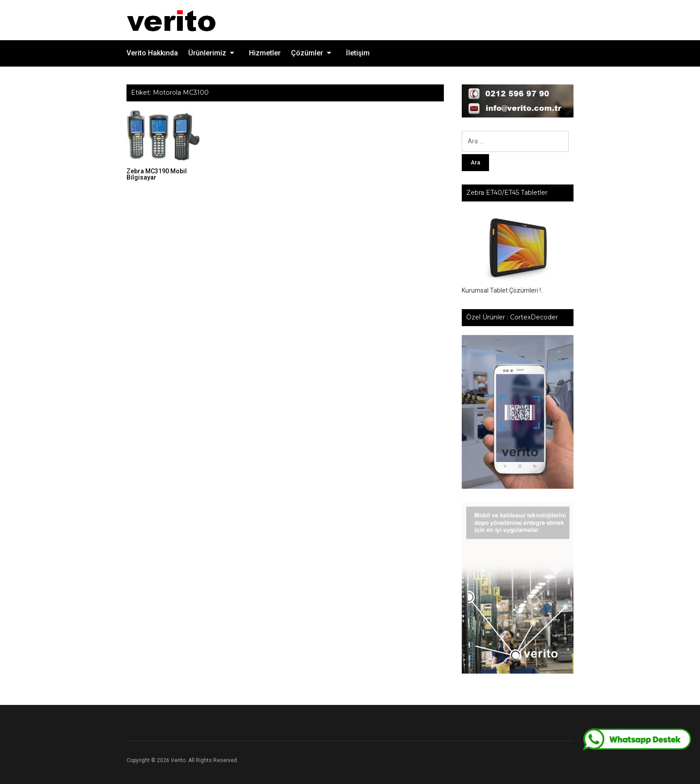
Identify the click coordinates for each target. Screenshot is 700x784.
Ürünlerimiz (207, 53)
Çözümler (307, 53)
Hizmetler (265, 53)
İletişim (358, 53)
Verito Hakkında (152, 53)
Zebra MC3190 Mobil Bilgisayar (157, 174)
